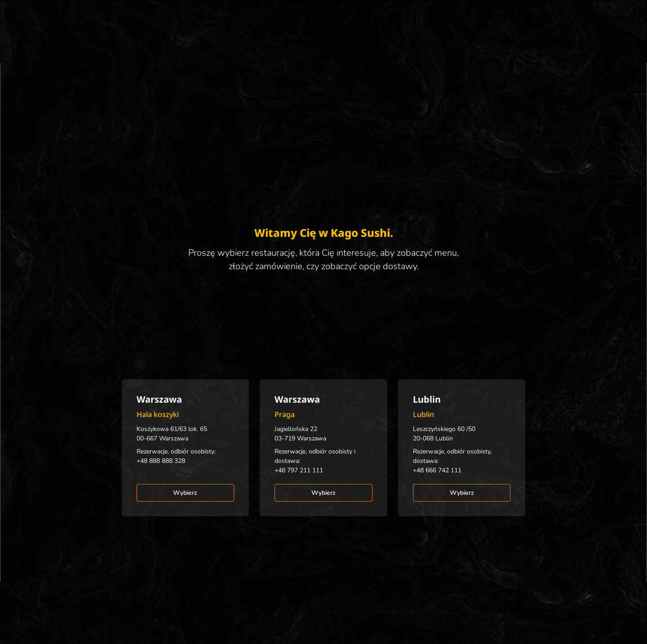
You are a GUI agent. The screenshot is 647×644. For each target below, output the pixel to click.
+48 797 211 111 (299, 470)
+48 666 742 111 (437, 470)
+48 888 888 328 (161, 461)
